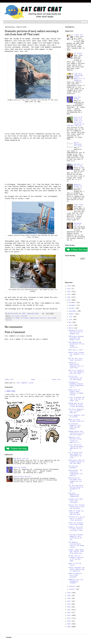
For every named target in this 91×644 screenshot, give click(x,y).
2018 (69, 598)
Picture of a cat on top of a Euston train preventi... (77, 519)
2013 (69, 613)
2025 (69, 289)
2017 (69, 601)
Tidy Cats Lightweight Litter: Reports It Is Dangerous (79, 77)
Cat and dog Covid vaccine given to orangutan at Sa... (76, 488)
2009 (69, 624)
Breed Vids (67, 22)
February (73, 587)
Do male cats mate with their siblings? (76, 501)
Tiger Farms (79, 205)
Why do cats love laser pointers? (76, 359)
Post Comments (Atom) (25, 383)
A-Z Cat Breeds (8, 22)
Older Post (57, 380)
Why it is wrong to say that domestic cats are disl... (76, 372)
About (29, 22)
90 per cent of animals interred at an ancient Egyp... (76, 558)
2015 (69, 607)
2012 (69, 615)
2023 (69, 294)
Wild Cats (51, 22)
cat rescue (15, 316)
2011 (69, 618)
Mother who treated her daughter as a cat (76, 354)
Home (33, 380)
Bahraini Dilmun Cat (78, 185)
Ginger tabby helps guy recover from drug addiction (76, 552)
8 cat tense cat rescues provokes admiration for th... (76, 448)
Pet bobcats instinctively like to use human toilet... (76, 545)
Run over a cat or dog (78, 165)
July (71, 317)
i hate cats (10, 391)
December (73, 303)
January (72, 589)
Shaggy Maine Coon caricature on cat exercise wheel (76, 433)
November (73, 305)
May (71, 323)
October (72, 308)
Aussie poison (75, 22)
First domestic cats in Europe (77, 416)
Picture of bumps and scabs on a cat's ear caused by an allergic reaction (75, 121)
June (71, 320)
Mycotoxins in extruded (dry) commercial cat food (75, 480)
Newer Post (9, 380)
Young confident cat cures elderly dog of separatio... (77, 569)
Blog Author (36, 22)
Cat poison (78, 53)
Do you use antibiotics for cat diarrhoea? (76, 378)
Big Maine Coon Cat (21, 459)
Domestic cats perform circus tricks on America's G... (75, 440)
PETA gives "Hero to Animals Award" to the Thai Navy (77, 462)
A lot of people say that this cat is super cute (77, 399)
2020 (69, 593)
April (71, 325)
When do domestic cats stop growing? (75, 575)
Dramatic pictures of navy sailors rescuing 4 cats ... (76, 530)
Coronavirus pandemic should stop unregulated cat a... (76, 385)
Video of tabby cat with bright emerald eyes (76, 513)
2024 (69, 292)
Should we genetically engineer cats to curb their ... (76, 365)
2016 (69, 604)
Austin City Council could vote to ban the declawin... (77, 507)
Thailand (24, 316)
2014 (69, 610)
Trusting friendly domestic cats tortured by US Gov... (76, 537)
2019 (69, 596)
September (73, 311)
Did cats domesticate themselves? (74, 495)
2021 (69, 300)
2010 (69, 621)
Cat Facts (17, 22)
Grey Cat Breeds (20, 467)
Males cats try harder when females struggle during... (76, 392)
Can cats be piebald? (73, 467)
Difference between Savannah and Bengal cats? (76, 338)
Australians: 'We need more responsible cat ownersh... (76, 473)
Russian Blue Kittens (22, 477)
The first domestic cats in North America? (76, 411)
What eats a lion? (76, 350)
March (71, 328)
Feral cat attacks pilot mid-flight (76, 524)
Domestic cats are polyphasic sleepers (76, 581)
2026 (69, 286)
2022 (69, 297)
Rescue (24, 22)
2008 (69, 627)
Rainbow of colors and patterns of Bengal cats (76, 332)
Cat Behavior (59, 22)
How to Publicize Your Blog (78, 144)
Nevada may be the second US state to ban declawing (76, 405)
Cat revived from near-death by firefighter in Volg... (75, 455)
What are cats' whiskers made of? (76, 420)
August (72, 314)
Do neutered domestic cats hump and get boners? (75, 426)
